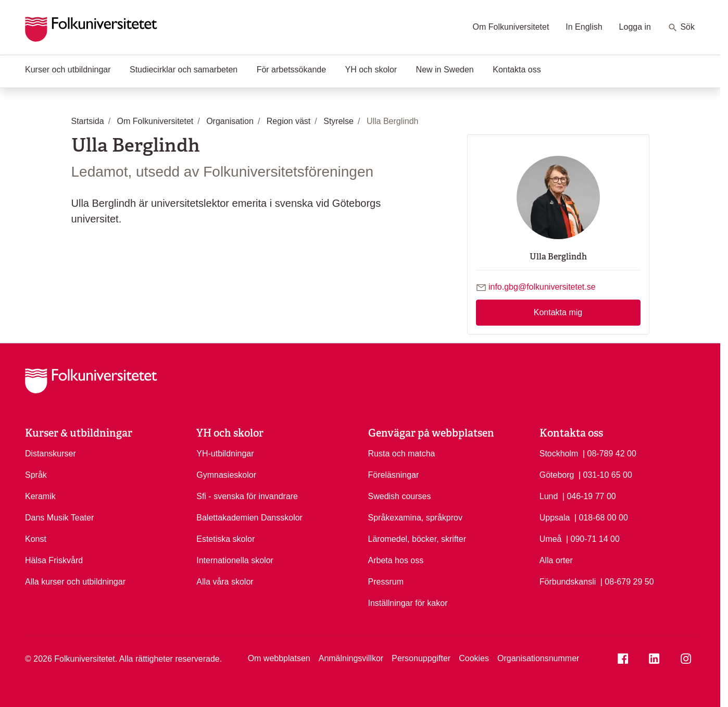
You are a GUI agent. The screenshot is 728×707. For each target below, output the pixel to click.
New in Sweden (445, 70)
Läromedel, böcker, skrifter (417, 539)
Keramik (40, 496)
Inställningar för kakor (408, 603)
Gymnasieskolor (226, 475)
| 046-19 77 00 (589, 495)
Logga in (635, 27)
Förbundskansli (568, 582)
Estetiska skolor (225, 539)
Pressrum (386, 582)
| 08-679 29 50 (627, 581)
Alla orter (556, 560)
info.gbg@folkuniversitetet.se (542, 287)
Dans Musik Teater (59, 518)
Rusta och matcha (402, 454)
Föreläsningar (394, 475)
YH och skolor (371, 70)
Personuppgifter (421, 658)
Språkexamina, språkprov (415, 518)
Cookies (474, 658)
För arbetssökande (291, 70)
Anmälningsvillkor (351, 658)
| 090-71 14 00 (593, 538)
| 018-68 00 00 (601, 517)
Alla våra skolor (225, 582)
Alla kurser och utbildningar (75, 582)
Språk (36, 475)
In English (584, 27)
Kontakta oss (517, 70)
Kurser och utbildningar (68, 70)
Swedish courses (400, 496)
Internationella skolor (235, 560)
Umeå (551, 539)
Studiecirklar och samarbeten (184, 70)
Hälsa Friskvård (54, 560)
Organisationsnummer (538, 658)
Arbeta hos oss (396, 560)
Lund (549, 496)
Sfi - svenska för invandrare (247, 496)
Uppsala (555, 518)
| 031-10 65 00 (605, 474)
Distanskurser (51, 454)
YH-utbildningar (225, 454)
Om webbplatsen (279, 658)
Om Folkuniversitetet (511, 27)
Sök (681, 28)
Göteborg (557, 475)
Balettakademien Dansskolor (249, 518)
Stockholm (559, 454)
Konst (36, 539)
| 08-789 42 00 (610, 453)
